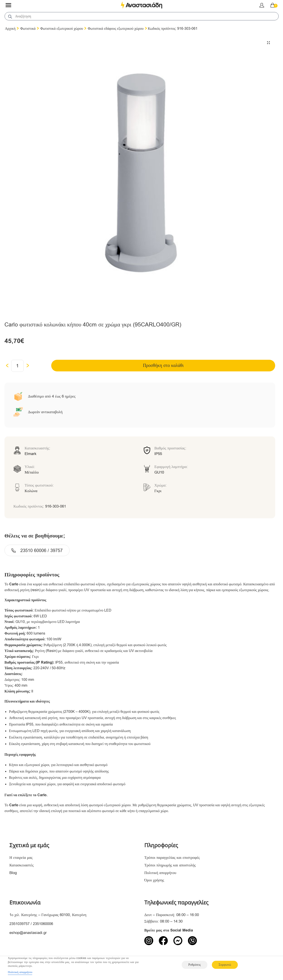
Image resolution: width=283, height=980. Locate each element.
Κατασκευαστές (21, 865)
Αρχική (10, 29)
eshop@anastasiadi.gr (28, 933)
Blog (13, 873)
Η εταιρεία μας (21, 858)
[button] (268, 43)
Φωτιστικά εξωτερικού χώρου (62, 29)
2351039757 (19, 924)
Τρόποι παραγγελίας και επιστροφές (172, 858)
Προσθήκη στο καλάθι (163, 365)
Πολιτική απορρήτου (160, 873)
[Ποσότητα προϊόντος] (17, 366)
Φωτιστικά (28, 29)
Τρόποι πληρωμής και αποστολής (170, 865)
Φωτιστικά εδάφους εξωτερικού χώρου (116, 29)
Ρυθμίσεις (195, 965)
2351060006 (43, 924)
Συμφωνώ (225, 965)
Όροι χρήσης (154, 880)
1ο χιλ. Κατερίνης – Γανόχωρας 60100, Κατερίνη (48, 915)
